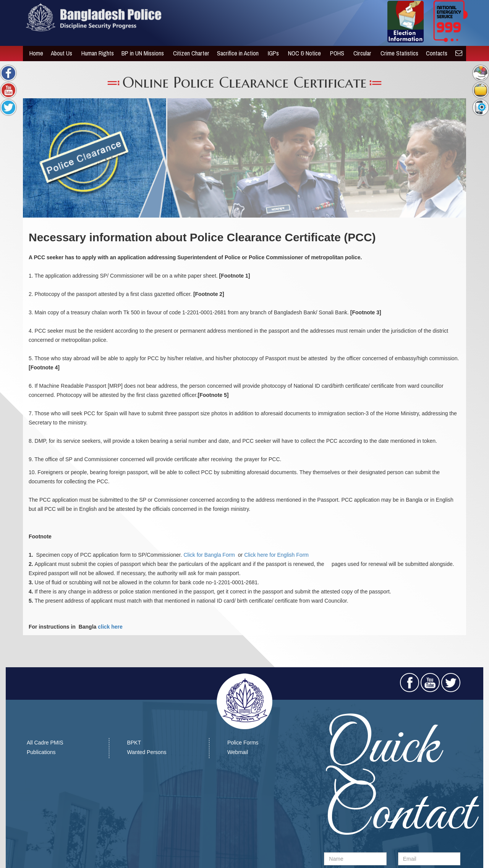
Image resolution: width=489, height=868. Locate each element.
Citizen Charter (189, 53)
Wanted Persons (147, 752)
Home (34, 53)
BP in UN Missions (141, 53)
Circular (360, 53)
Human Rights (95, 53)
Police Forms (243, 743)
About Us (60, 53)
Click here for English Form (276, 555)
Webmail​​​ (238, 752)
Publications (41, 752)
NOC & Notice (303, 53)
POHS (335, 53)
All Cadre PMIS (45, 743)
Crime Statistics (397, 53)
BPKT (134, 743)
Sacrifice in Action (236, 53)
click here (110, 627)
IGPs (271, 53)
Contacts (435, 53)
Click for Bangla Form (210, 555)
